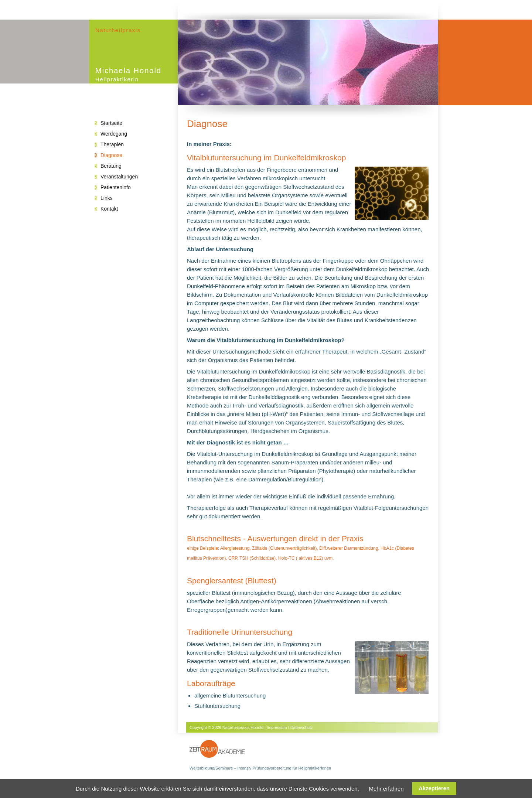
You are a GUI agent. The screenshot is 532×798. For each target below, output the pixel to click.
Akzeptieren (434, 788)
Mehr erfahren (386, 789)
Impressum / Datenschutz (290, 727)
